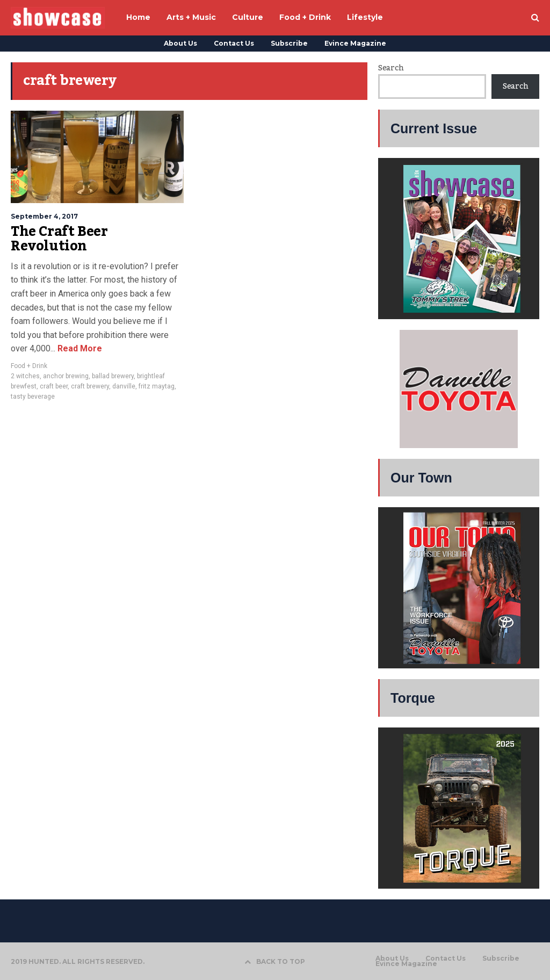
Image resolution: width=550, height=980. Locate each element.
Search (391, 68)
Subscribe (289, 43)
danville (124, 386)
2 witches (25, 376)
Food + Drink (29, 366)
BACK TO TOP (275, 961)
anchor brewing (66, 376)
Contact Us (234, 43)
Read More (79, 348)
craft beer (54, 386)
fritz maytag (157, 386)
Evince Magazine (355, 43)
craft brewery (90, 386)
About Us (180, 43)
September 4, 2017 (44, 216)
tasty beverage (33, 397)
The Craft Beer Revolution (59, 239)
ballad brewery (113, 376)
